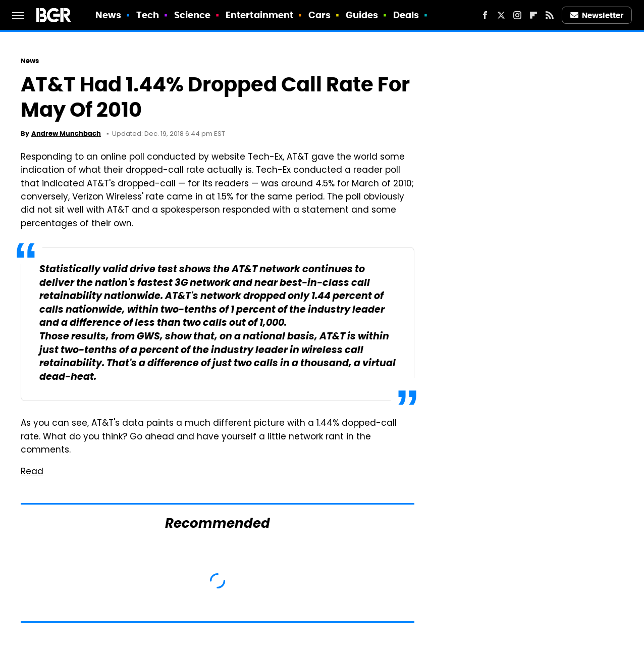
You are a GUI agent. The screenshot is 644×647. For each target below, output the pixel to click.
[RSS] (550, 15)
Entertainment (259, 15)
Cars (319, 15)
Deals (406, 15)
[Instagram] (517, 15)
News (108, 15)
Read (32, 472)
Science (193, 15)
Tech (148, 15)
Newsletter (597, 15)
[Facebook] (485, 15)
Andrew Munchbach (66, 134)
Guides (362, 15)
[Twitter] (501, 15)
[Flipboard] (533, 15)
